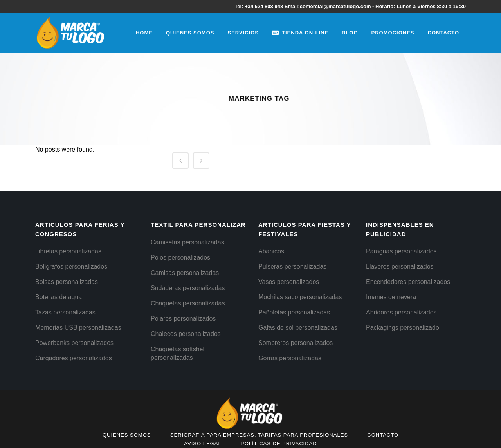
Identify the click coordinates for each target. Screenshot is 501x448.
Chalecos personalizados (186, 334)
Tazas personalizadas (65, 312)
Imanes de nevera (391, 297)
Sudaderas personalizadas (188, 288)
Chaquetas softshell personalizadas (178, 353)
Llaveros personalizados (400, 266)
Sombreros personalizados (296, 343)
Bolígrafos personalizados (71, 266)
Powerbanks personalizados (74, 343)
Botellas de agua (59, 297)
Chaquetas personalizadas (188, 303)
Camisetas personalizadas (187, 242)
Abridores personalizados (401, 312)
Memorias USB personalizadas (78, 328)
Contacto (383, 435)
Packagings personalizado (403, 328)
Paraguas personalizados (401, 251)
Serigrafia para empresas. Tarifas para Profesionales (259, 435)
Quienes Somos (127, 435)
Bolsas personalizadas (67, 282)
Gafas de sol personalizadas (298, 328)
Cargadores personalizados (74, 358)
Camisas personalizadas (185, 273)
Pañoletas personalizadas (294, 312)
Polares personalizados (183, 319)
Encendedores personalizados (408, 282)
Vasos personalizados (289, 282)
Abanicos (271, 251)
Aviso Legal (203, 443)
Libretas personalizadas (68, 251)
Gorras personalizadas (290, 358)
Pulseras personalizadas (292, 266)
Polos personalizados (180, 257)
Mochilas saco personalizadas (300, 297)
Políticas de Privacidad (279, 443)
